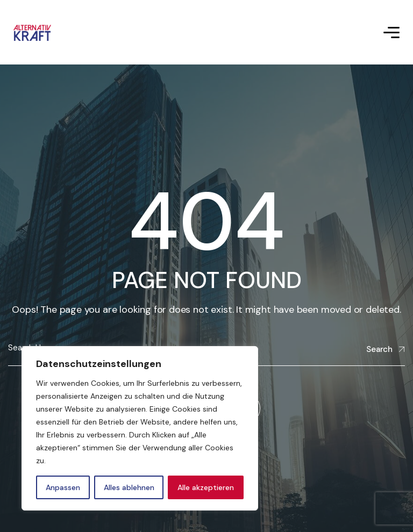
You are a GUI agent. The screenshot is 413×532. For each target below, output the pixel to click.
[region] (140, 428)
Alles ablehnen (129, 487)
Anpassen (63, 487)
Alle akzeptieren (206, 487)
